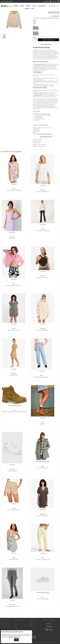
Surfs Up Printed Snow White (14, 190)
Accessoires (41, 6)
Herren (16, 6)
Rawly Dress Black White (14, 330)
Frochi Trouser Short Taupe (14, 510)
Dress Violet (12, 238)
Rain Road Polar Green (43, 468)
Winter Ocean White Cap (43, 330)
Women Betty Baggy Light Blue (41, 377)
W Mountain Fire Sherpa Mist (43, 231)
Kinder (28, 6)
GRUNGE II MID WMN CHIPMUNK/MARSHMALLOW (14, 412)
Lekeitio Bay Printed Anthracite (14, 285)
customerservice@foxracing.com (44, 134)
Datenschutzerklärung (14, 637)
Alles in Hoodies (38, 139)
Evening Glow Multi (14, 559)
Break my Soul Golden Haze (43, 559)
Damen (22, 6)
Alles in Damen (38, 141)
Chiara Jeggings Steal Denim (12, 606)
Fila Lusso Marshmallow (43, 599)
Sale (32, 9)
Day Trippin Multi (14, 375)
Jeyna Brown (43, 424)
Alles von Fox (37, 143)
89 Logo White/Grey (12, 471)
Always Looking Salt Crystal (43, 192)
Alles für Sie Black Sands (43, 516)
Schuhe (34, 6)
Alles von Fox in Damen (40, 146)
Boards (27, 9)
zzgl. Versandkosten (55, 16)
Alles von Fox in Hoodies (40, 145)
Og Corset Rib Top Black (43, 277)
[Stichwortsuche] (53, 6)
